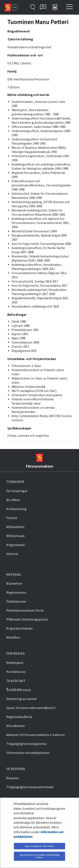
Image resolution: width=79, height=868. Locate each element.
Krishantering (16, 509)
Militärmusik (15, 536)
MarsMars (13, 637)
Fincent (12, 518)
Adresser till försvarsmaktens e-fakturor (36, 735)
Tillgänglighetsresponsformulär (30, 787)
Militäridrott (15, 527)
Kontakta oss (16, 672)
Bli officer (13, 500)
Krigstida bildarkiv (19, 628)
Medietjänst (15, 663)
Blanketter (14, 583)
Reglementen (16, 592)
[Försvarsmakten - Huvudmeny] (15, 7)
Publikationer (16, 601)
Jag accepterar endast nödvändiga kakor (39, 856)
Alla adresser (16, 726)
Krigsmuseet (16, 545)
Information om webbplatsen (28, 753)
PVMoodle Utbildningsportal (27, 619)
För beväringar (17, 491)
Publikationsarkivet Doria (25, 610)
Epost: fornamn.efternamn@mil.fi (31, 708)
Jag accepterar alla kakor (39, 846)
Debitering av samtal (21, 699)
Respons (13, 778)
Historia (12, 554)
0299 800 (14, 690)
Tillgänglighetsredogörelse (26, 744)
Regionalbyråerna (19, 717)
